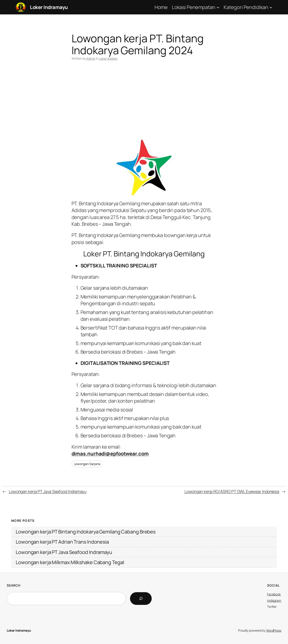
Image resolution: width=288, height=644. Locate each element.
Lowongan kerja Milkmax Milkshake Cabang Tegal (70, 562)
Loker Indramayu (49, 7)
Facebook (274, 594)
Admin (91, 58)
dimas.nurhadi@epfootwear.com (110, 454)
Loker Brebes (108, 58)
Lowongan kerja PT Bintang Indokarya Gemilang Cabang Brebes (86, 532)
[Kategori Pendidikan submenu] (271, 7)
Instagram (274, 600)
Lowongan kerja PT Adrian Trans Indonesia (62, 542)
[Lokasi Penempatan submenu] (218, 7)
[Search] (141, 599)
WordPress (274, 630)
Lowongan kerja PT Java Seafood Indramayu (48, 491)
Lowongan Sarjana (87, 464)
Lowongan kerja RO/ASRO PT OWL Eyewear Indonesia (232, 491)
